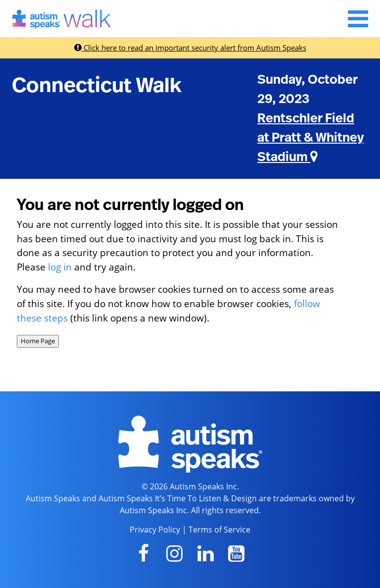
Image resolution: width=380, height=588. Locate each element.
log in (60, 267)
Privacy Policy (155, 530)
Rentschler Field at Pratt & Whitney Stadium (310, 138)
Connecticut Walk (97, 86)
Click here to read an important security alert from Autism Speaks (190, 48)
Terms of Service (219, 530)
